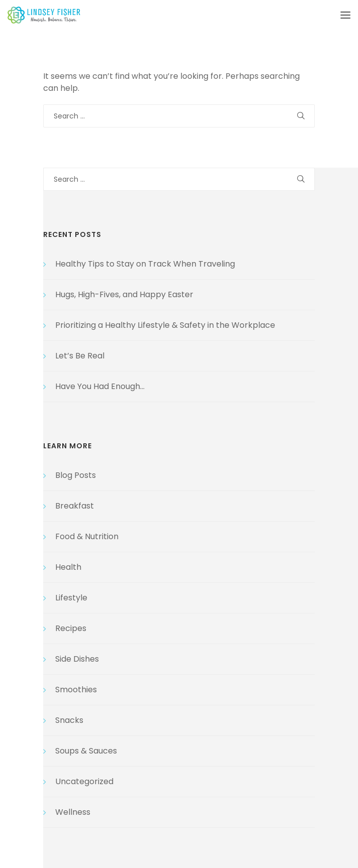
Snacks (69, 720)
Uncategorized (84, 781)
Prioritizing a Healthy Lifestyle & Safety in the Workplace (165, 325)
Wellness (73, 812)
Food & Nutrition (87, 536)
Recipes (71, 628)
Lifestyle (71, 598)
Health (68, 567)
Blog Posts (76, 475)
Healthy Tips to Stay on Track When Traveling (145, 264)
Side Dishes (77, 659)
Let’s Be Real (80, 356)
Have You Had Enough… (100, 386)
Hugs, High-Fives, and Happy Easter (124, 294)
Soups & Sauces (86, 751)
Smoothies (76, 690)
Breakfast (75, 506)
